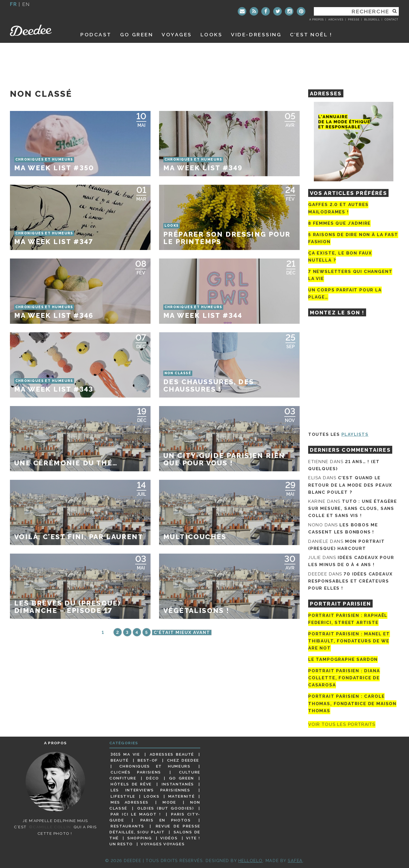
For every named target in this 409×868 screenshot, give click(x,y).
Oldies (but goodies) (165, 808)
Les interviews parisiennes (150, 790)
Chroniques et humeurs (155, 766)
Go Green (181, 778)
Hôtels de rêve (131, 784)
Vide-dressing (256, 34)
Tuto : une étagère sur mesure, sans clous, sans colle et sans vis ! (353, 508)
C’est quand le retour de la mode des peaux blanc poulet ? (350, 485)
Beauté (120, 760)
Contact (391, 20)
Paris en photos (166, 820)
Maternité (181, 796)
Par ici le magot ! (136, 814)
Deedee (39, 30)
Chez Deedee (183, 760)
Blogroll (372, 20)
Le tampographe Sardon (343, 659)
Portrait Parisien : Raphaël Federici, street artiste (348, 619)
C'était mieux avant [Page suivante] (182, 632)
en (26, 4)
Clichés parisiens (136, 772)
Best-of (148, 760)
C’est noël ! (311, 34)
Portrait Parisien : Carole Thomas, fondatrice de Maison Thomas (352, 704)
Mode (169, 802)
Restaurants (127, 826)
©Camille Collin (50, 827)
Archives (336, 20)
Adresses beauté (172, 754)
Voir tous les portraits (342, 724)
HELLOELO (251, 860)
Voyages (177, 34)
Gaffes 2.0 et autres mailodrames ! (338, 208)
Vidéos (169, 838)
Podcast (96, 34)
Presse (354, 20)
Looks (212, 34)
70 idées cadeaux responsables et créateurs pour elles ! (350, 581)
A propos (317, 20)
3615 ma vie (125, 754)
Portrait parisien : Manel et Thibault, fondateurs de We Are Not (349, 641)
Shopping (139, 838)
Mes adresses (130, 802)
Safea (295, 860)
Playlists (355, 434)
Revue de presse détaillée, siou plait (155, 829)
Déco (153, 778)
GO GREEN (137, 34)
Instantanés (178, 784)
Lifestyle (123, 796)
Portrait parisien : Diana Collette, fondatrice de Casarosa (344, 678)
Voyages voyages (163, 844)
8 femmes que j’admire (339, 223)
